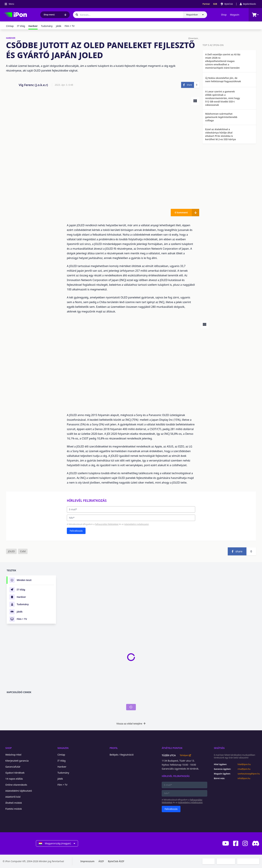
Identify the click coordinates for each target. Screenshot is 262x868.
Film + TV (70, 26)
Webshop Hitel (13, 755)
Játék (59, 26)
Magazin (235, 15)
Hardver (62, 767)
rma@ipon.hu (244, 769)
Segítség (219, 748)
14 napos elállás (14, 779)
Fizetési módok (14, 809)
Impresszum (87, 861)
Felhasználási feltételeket (107, 524)
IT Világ (21, 26)
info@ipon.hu (244, 778)
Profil (114, 748)
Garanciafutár (13, 767)
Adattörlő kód (13, 797)
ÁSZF (101, 861)
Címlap (10, 26)
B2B (215, 4)
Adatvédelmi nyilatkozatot (137, 524)
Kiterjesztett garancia (17, 761)
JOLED (11, 551)
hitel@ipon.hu (244, 764)
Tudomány (47, 26)
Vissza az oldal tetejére (131, 724)
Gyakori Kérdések (15, 773)
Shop (224, 15)
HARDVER (11, 38)
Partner (206, 4)
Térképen (185, 755)
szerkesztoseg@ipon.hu (248, 774)
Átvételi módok (14, 803)
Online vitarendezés (16, 785)
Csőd (23, 551)
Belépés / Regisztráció (122, 755)
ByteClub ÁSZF (116, 861)
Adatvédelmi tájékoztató (19, 791)
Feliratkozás (76, 531)
